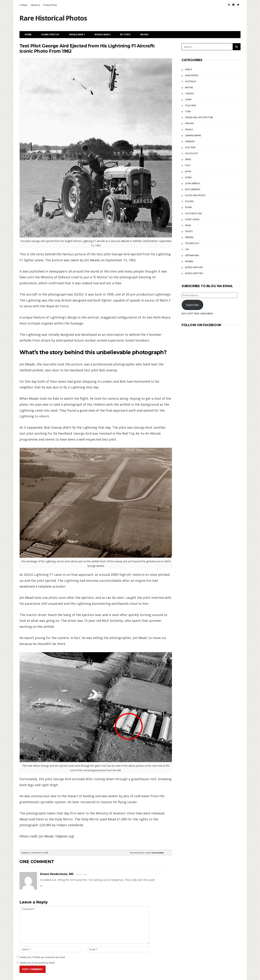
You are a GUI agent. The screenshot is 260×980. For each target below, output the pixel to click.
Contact (23, 5)
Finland (189, 123)
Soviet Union (192, 219)
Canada (189, 94)
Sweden (189, 237)
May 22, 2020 (82, 874)
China (188, 99)
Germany (190, 141)
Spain (188, 225)
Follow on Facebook (201, 325)
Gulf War (190, 147)
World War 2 (102, 34)
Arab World (192, 75)
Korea (188, 177)
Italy (188, 165)
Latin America (193, 183)
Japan (188, 171)
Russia (189, 207)
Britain (189, 88)
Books (144, 34)
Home (28, 34)
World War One (194, 267)
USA (187, 249)
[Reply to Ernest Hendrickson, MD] (41, 886)
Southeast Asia (194, 213)
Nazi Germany (193, 189)
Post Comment (33, 969)
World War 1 (77, 34)
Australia (191, 81)
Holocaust (191, 153)
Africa (189, 69)
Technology (192, 243)
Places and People (195, 195)
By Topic (125, 34)
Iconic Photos (50, 34)
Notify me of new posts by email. (38, 963)
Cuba (188, 111)
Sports (189, 231)
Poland (189, 201)
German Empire (193, 135)
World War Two (194, 273)
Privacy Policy (50, 5)
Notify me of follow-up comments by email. (43, 957)
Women (189, 261)
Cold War (191, 105)
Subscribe (192, 305)
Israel (188, 159)
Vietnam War (192, 255)
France (189, 130)
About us (35, 5)
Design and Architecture (199, 117)
